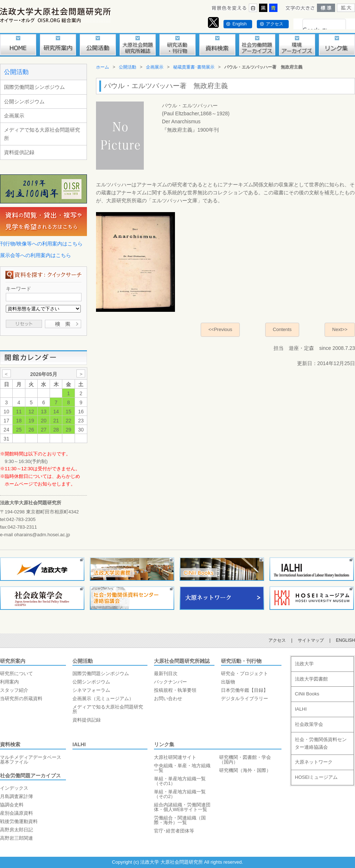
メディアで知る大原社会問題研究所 (42, 134)
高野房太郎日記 (16, 830)
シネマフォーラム (91, 690)
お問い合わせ (168, 698)
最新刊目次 (166, 673)
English (240, 24)
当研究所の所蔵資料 (21, 698)
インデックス (14, 788)
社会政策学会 (309, 724)
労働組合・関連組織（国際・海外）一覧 (180, 820)
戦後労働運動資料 (19, 821)
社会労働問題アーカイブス (30, 776)
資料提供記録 (19, 152)
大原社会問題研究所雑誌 (182, 661)
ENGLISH (345, 640)
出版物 (228, 682)
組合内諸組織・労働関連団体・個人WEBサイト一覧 (182, 807)
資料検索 (10, 744)
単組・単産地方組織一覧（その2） (180, 794)
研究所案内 (13, 661)
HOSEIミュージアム (316, 777)
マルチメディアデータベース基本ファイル (31, 760)
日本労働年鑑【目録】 (245, 690)
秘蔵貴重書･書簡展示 (194, 67)
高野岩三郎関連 (16, 838)
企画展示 (14, 116)
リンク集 (164, 744)
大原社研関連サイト (175, 757)
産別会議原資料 (16, 813)
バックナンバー (170, 682)
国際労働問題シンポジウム (34, 87)
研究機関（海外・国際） (245, 770)
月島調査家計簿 (16, 796)
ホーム (103, 67)
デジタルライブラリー (245, 698)
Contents (282, 329)
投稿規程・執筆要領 (175, 690)
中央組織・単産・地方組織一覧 (182, 768)
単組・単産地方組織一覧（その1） (180, 781)
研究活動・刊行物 (241, 661)
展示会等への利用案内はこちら (35, 255)
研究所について (16, 673)
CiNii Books (307, 694)
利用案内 (9, 682)
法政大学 (304, 664)
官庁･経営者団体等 (174, 831)
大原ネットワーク (314, 762)
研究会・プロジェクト (245, 673)
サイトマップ (311, 640)
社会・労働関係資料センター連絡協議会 (321, 743)
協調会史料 (12, 805)
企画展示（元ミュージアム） (103, 698)
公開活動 (16, 72)
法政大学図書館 (311, 679)
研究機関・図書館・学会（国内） (245, 760)
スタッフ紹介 (14, 690)
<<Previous (220, 329)
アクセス (275, 24)
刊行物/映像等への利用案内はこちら (41, 244)
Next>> (340, 329)
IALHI (79, 744)
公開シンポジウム (24, 102)
